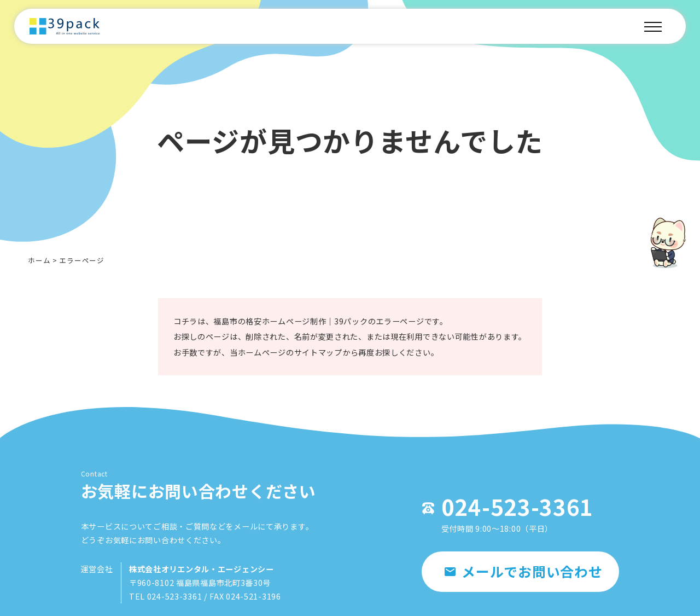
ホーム (39, 260)
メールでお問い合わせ (518, 585)
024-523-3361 (492, 514)
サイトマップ (316, 357)
